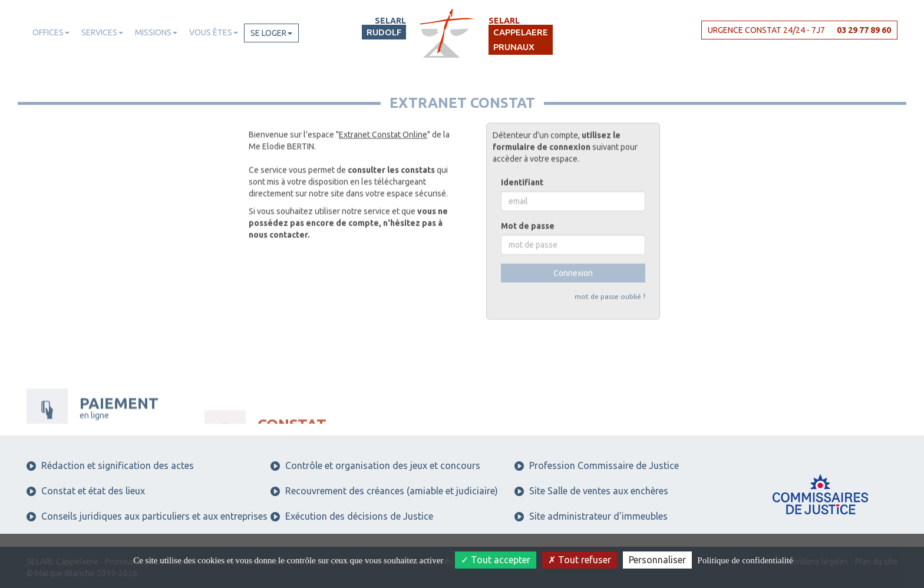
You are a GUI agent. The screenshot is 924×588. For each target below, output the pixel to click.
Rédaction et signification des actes (110, 465)
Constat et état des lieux (86, 491)
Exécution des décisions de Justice (352, 516)
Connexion (573, 250)
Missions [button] (156, 32)
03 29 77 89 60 (864, 30)
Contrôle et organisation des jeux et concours (375, 465)
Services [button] (102, 32)
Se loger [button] (271, 33)
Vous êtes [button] (214, 32)
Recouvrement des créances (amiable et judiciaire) (384, 491)
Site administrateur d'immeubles (591, 516)
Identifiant (522, 160)
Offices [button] (51, 32)
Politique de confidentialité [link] (745, 560)
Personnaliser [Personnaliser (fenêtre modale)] (657, 560)
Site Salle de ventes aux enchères (591, 491)
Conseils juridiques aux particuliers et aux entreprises (147, 516)
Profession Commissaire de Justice (597, 465)
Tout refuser (580, 560)
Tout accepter (496, 560)
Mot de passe (528, 203)
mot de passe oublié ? (610, 274)
